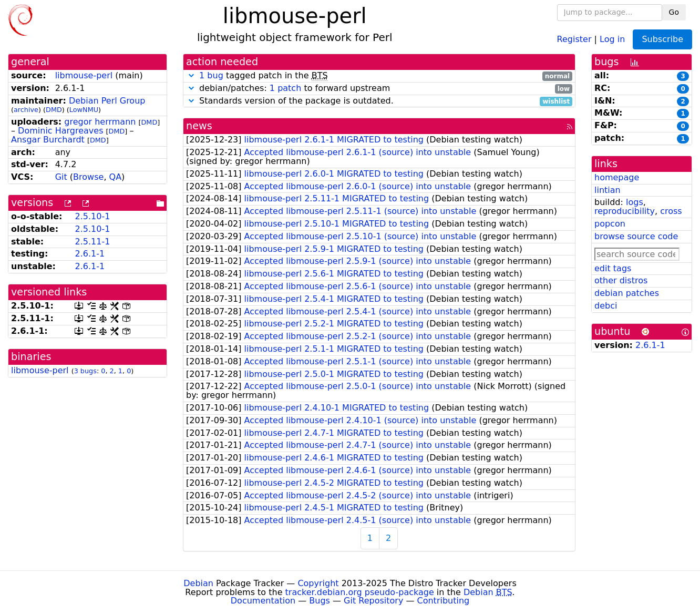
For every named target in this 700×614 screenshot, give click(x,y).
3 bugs (85, 371)
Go (674, 12)
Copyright (318, 583)
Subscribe (662, 39)
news (199, 126)
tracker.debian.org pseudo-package (360, 592)
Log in (612, 39)
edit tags (613, 268)
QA (116, 177)
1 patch (285, 88)
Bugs (320, 601)
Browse (88, 177)
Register (574, 39)
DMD (54, 110)
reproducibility (625, 211)
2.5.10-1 (92, 216)
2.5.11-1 (92, 242)
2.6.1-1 (90, 254)
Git (61, 177)
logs (635, 202)
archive (26, 110)
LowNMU (84, 110)
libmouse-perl (84, 75)
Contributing (444, 601)
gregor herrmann (100, 122)
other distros (621, 280)
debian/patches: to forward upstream (379, 89)
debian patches (627, 293)
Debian (198, 583)
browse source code (636, 236)
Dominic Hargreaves (60, 131)
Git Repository (373, 601)
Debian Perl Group (107, 101)
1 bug (211, 75)
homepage (617, 177)
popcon (610, 224)
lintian (608, 190)
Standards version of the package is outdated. (379, 101)
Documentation (263, 601)
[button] (191, 75)
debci (606, 306)
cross (671, 211)
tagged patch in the (379, 76)
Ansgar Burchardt (48, 140)
